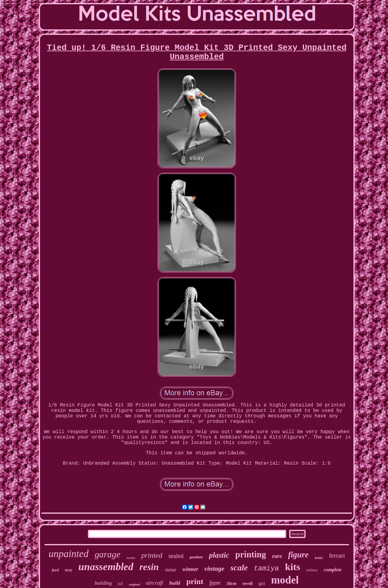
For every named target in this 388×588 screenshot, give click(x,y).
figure (298, 555)
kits (293, 567)
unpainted (69, 554)
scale (239, 568)
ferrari (337, 556)
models (131, 558)
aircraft (154, 583)
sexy (69, 570)
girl (262, 583)
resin (149, 567)
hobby (319, 558)
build (175, 583)
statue (171, 570)
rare (277, 556)
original (134, 584)
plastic (219, 555)
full (120, 584)
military (312, 570)
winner (190, 569)
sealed (176, 556)
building (103, 583)
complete (333, 570)
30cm (231, 583)
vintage (214, 568)
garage (107, 554)
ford (55, 570)
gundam (196, 557)
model (285, 580)
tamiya (266, 569)
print (195, 581)
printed (152, 555)
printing (251, 554)
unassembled (106, 567)
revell (248, 584)
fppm (215, 583)
